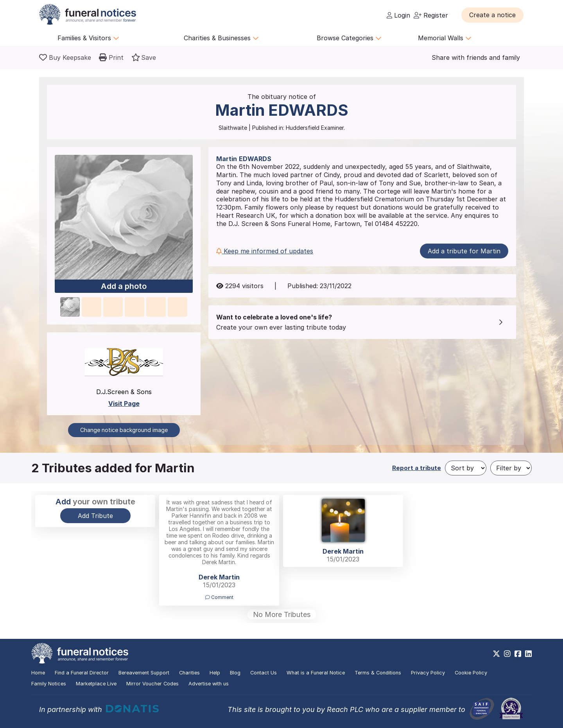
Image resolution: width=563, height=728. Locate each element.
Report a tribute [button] (417, 468)
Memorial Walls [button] (445, 38)
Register (431, 15)
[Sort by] (466, 468)
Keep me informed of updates (265, 251)
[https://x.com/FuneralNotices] (496, 654)
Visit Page (124, 403)
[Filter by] (511, 468)
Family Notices (49, 684)
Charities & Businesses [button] (221, 38)
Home (38, 673)
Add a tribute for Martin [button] (464, 251)
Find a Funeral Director (82, 673)
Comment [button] (219, 597)
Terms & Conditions (378, 673)
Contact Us (264, 673)
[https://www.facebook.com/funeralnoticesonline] (518, 654)
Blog (235, 673)
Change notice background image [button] (124, 430)
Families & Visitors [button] (88, 38)
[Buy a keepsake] (65, 57)
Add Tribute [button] (95, 516)
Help (215, 673)
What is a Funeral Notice (316, 673)
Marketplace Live (96, 684)
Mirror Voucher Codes (152, 684)
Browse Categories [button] (349, 38)
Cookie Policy (471, 673)
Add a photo (124, 287)
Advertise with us (209, 684)
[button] (492, 15)
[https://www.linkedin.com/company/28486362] (528, 654)
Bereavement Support (144, 673)
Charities (189, 673)
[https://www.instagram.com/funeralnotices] (507, 654)
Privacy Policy (428, 673)
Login (398, 15)
